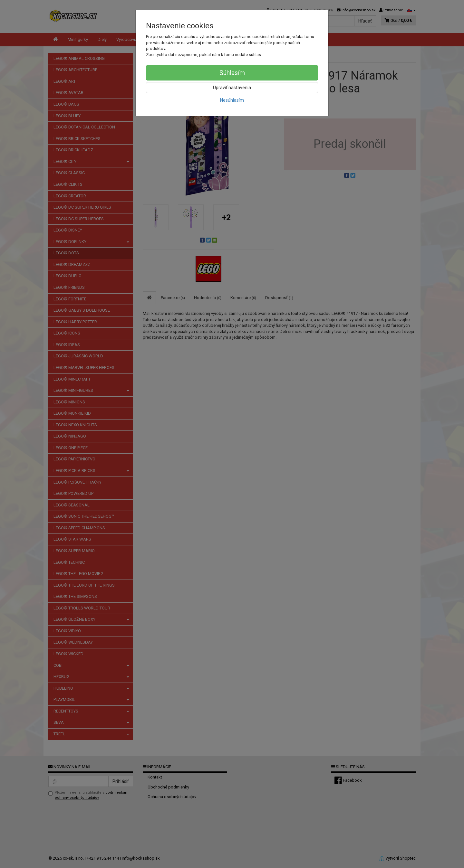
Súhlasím (232, 73)
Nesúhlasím (232, 100)
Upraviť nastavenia (232, 88)
